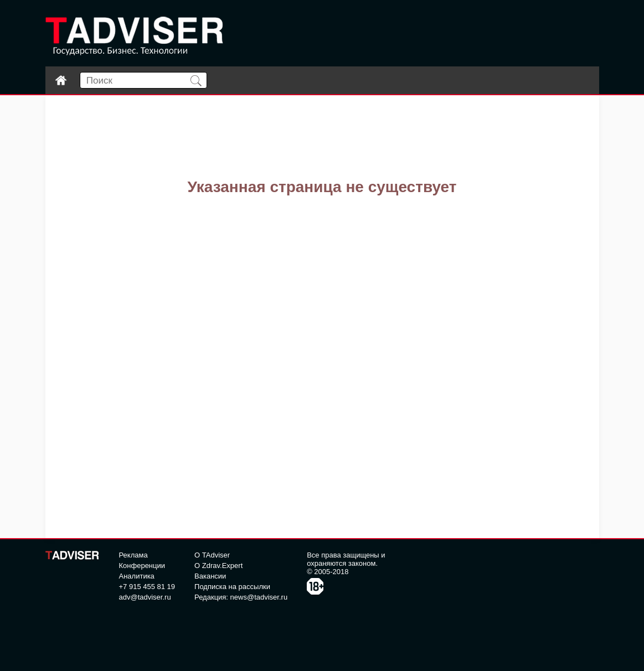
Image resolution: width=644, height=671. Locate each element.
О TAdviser (212, 555)
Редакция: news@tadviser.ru (241, 597)
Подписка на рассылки (232, 587)
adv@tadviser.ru (145, 597)
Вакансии (210, 576)
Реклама (133, 555)
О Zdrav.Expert (218, 566)
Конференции (142, 566)
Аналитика (137, 576)
